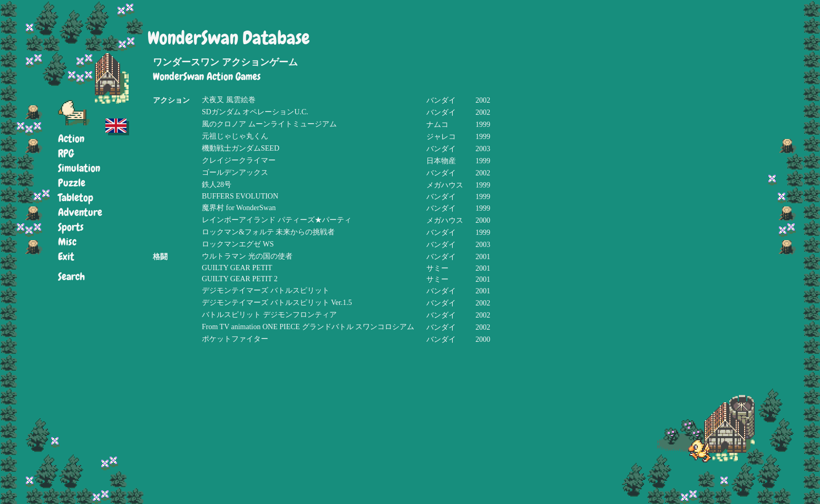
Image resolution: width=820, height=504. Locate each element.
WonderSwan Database (229, 38)
